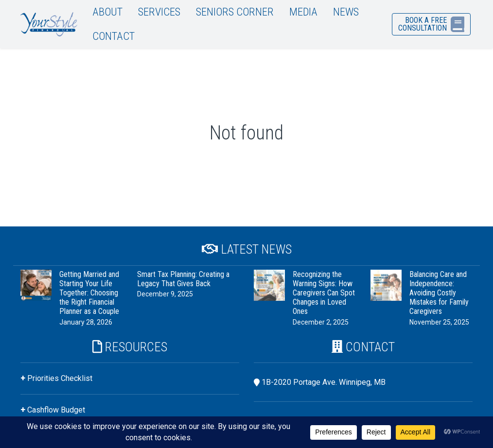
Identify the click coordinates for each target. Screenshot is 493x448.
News (346, 12)
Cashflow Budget (56, 410)
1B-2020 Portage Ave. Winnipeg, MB (324, 382)
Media (303, 12)
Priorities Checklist (60, 378)
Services (159, 12)
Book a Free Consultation (431, 24)
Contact (114, 36)
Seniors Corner (235, 12)
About (107, 12)
